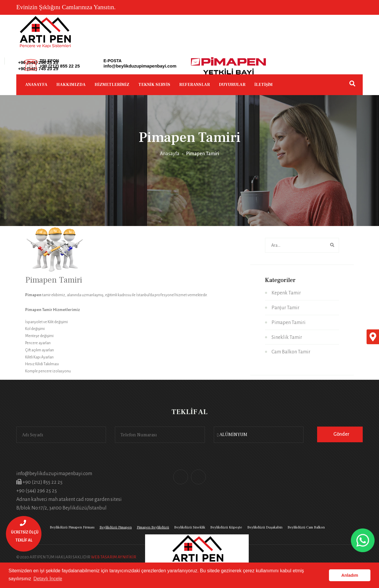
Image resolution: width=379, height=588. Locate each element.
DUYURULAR (232, 85)
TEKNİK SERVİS (154, 85)
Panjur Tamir (285, 308)
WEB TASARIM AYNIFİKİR (114, 557)
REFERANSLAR (195, 85)
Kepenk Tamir (286, 293)
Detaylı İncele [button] (48, 579)
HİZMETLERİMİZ (112, 85)
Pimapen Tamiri (289, 323)
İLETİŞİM (264, 85)
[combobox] (259, 435)
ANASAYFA (36, 85)
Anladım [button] (350, 575)
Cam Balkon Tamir (291, 352)
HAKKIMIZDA (71, 85)
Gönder (341, 434)
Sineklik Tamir (287, 337)
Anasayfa (170, 154)
